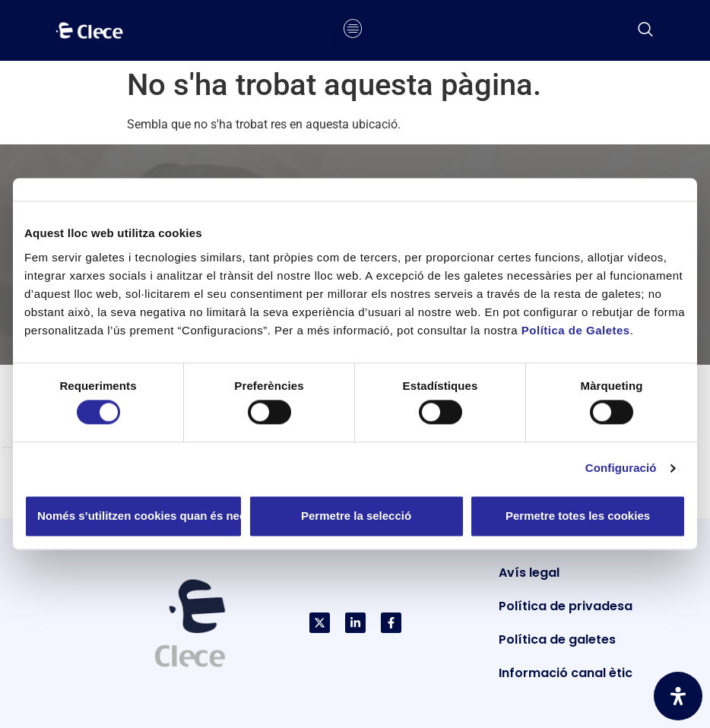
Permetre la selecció (356, 516)
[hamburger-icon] (352, 30)
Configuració (621, 468)
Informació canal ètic (566, 673)
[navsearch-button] (645, 30)
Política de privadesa (566, 606)
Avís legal (529, 573)
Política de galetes (557, 639)
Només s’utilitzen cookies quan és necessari (140, 516)
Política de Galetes (576, 330)
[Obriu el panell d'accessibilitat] (678, 696)
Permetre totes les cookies (578, 516)
